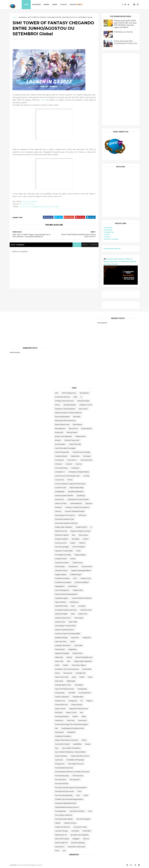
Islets (73, 614)
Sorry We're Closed (62, 744)
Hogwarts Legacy (62, 598)
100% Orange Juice (69, 393)
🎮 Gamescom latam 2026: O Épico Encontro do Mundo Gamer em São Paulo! (120, 262)
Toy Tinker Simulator (77, 811)
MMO (57, 665)
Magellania (72, 649)
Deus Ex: (58, 511)
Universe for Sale (80, 827)
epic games (83, 535)
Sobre (84, 740)
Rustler (75, 716)
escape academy (62, 539)
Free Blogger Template (35, 865)
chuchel (69, 464)
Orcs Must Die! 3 (85, 693)
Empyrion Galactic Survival (80, 531)
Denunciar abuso (112, 249)
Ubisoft (58, 823)
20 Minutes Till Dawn (62, 397)
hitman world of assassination (66, 594)
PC (82, 701)
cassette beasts (61, 456)
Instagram (108, 230)
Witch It (86, 839)
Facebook (108, 228)
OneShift (72, 693)
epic (74, 535)
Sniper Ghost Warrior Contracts (67, 740)
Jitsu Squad (79, 618)
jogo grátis (73, 622)
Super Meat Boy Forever (80, 756)
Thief (79, 791)
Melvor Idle (59, 661)
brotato (58, 440)
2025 (75, 397)
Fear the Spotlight (62, 547)
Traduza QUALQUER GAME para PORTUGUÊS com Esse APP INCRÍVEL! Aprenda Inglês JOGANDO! (125, 24)
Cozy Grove (59, 480)
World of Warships (78, 843)
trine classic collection (64, 815)
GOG (75, 578)
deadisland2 (60, 492)
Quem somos (60, 709)
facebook (94, 245)
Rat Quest (59, 712)
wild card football (62, 839)
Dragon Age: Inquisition (64, 527)
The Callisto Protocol (76, 764)
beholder (77, 417)
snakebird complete (63, 736)
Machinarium (60, 649)
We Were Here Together (80, 835)
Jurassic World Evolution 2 (64, 630)
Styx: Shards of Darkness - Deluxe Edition (70, 752)
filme (78, 551)
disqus (85, 245)
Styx (57, 748)
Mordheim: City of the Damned (67, 669)
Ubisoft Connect (70, 823)
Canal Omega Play (62, 452)
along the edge (83, 401)
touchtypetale (60, 811)
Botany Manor (72, 432)
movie (57, 673)
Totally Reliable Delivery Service (67, 807)
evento (86, 539)
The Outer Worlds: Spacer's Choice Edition (71, 787)
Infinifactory (74, 602)
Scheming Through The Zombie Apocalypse (71, 724)
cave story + (72, 460)
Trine (90, 811)
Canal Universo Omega (81, 452)
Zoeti (57, 851)
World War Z (60, 847)
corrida (86, 476)
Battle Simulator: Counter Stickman (68, 413)
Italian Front (83, 614)
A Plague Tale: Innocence (64, 401)
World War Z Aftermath (76, 847)
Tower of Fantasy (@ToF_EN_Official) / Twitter (39, 207)
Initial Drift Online (61, 606)
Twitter (107, 237)
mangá (69, 657)
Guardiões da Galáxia (63, 582)
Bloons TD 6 (73, 428)
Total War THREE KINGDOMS (66, 803)
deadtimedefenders (76, 492)
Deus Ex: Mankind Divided (75, 511)
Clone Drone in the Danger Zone (67, 476)
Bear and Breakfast (62, 417)
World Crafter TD (61, 843)
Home (26, 5)
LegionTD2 (87, 638)
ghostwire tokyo (61, 570)
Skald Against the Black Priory (73, 728)
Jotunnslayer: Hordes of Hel (65, 626)
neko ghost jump (62, 677)
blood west (77, 424)
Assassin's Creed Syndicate (65, 409)
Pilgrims (89, 701)
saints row (59, 720)
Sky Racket (59, 732)
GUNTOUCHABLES (82, 582)
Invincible (82, 606)
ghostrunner (73, 566)
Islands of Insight (61, 614)
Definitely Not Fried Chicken (78, 499)
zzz (64, 851)
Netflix (82, 677)
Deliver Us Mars (61, 503)
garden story (77, 563)
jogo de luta (60, 622)
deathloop (81, 496)
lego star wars (61, 642)
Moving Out (68, 673)
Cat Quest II (59, 460)
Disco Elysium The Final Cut (65, 515)
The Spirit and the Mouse (64, 791)
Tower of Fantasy (30, 201)
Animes (46, 5)
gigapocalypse (61, 574)
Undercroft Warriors (62, 827)
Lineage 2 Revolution (63, 645)
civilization (75, 468)
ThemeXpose (22, 865)
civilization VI (60, 472)
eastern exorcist (61, 531)
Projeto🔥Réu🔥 (76, 5)
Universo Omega (111, 239)
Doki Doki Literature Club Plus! (66, 523)
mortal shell (87, 669)
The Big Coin (60, 764)
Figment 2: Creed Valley (64, 551)
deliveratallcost (76, 503)
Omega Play (109, 232)
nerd (74, 677)
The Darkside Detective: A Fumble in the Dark (72, 772)
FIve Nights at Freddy (63, 555)
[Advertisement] (121, 89)
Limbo (72, 642)
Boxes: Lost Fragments (63, 436)
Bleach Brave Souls (62, 424)
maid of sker (78, 653)
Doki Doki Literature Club (64, 519)
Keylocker (75, 638)
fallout (73, 543)
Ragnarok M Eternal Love (78, 709)
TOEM (86, 795)
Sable (84, 716)
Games (55, 5)
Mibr (69, 661)
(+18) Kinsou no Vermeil (123, 32)
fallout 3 (82, 543)
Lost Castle (78, 645)
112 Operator (84, 393)
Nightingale (71, 681)
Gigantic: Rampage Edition (81, 570)
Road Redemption (62, 716)
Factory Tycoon (61, 543)
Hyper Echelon (61, 602)
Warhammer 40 (61, 835)
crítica (70, 480)
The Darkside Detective (64, 768)
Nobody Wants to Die (63, 685)
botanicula (59, 432)
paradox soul (60, 701)
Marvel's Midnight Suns (84, 657)
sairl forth (71, 720)
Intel (73, 606)
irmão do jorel (86, 610)
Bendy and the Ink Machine (65, 420)
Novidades (36, 5)
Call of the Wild (75, 444)
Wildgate (76, 839)
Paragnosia (73, 701)
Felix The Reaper (79, 547)
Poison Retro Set (61, 705)
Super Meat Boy (61, 756)
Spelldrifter (77, 744)
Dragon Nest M (81, 527)
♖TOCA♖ (63, 5)
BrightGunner (81, 436)
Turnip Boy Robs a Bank (64, 819)
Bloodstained (60, 428)
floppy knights (80, 555)
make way (59, 657)
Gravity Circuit (86, 578)
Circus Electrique (61, 468)
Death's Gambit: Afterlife (64, 496)
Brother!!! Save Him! (72, 440)
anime (57, 405)
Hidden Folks (78, 590)
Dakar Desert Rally (76, 488)
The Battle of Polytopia (75, 760)
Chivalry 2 (59, 464)
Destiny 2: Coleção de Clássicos (77, 507)
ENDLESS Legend (62, 535)
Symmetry (59, 760)
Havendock (73, 586)
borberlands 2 (87, 428)
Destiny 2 (58, 507)
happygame (60, 586)
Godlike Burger (76, 574)
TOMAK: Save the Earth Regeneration (69, 799)
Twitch (44, 100)
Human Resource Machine (82, 598)
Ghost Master (60, 566)
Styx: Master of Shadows (71, 748)
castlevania (75, 456)
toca (78, 795)
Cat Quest (87, 456)
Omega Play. (60, 693)
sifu (56, 728)
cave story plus (86, 460)
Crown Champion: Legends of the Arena (70, 484)
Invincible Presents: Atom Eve (66, 610)
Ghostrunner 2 (87, 566)
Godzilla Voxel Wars (62, 578)
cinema (79, 464)
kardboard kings (61, 638)
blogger (77, 245)
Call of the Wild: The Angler (65, 448)
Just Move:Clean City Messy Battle (68, 634)
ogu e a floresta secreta (64, 689)
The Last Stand (60, 780)
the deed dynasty (62, 776)
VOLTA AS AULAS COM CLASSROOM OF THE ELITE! (125, 42)
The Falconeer (78, 776)
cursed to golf (60, 488)
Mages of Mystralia (62, 653)
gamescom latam (62, 563)
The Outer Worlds (62, 783)
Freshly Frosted (61, 559)
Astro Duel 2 (83, 409)
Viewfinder (87, 831)
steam (88, 744)
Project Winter (77, 705)
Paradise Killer (78, 697)
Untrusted (75, 831)
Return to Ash (71, 712)
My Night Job (81, 673)
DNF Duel (82, 515)
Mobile (66, 665)
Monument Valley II (79, 665)
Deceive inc (60, 499)
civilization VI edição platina (79, 472)
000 (57, 393)
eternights (76, 539)
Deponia (89, 503)
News (90, 677)
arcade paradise (70, 405)
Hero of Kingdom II (62, 590)
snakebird (71, 732)
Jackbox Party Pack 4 (63, 618)
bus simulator (60, 444)
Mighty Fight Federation (83, 661)
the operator (75, 780)
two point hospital (83, 819)
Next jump (59, 681)
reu (82, 712)
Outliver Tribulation (62, 697)
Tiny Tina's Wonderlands (64, 795)
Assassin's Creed (86, 405)
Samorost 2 (82, 720)
